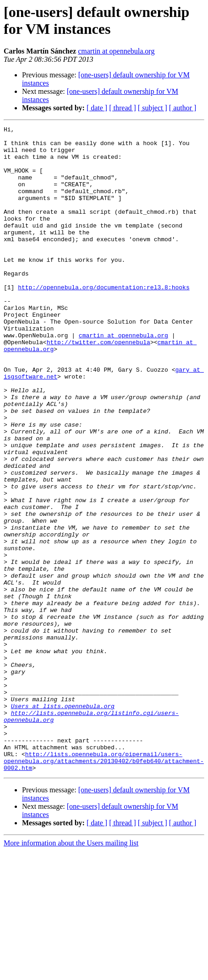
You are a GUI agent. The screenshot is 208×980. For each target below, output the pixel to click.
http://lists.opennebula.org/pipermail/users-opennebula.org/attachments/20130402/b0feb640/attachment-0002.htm (104, 888)
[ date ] (97, 108)
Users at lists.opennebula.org (63, 823)
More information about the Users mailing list (71, 972)
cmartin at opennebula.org (116, 51)
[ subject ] (153, 108)
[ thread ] (123, 108)
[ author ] (183, 108)
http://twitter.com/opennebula (99, 386)
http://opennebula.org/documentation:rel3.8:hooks (104, 320)
